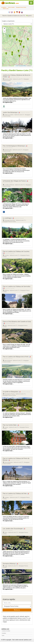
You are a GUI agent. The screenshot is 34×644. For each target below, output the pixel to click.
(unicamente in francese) (15, 79)
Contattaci (4, 635)
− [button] (4, 31)
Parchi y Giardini (11, 7)
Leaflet (17, 66)
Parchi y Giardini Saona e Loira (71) (15, 71)
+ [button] (4, 29)
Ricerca (17, 612)
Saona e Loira (6, 9)
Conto (3, 638)
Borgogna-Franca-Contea (21, 7)
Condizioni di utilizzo (6, 633)
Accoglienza (4, 7)
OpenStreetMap (23, 66)
